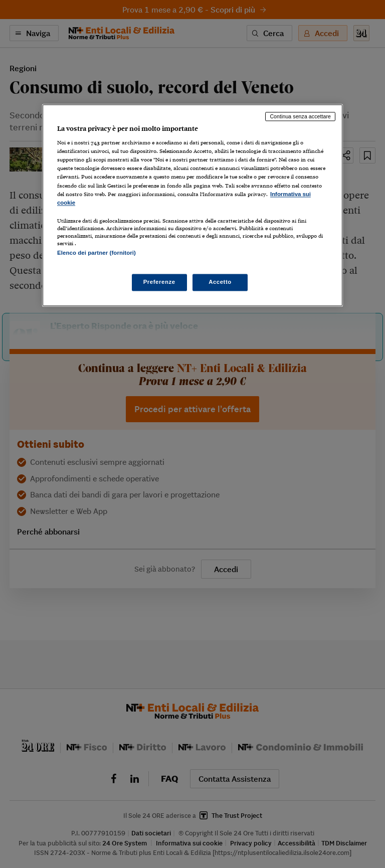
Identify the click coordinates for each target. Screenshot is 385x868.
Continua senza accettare (300, 116)
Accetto (220, 282)
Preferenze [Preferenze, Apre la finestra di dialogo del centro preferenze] (159, 282)
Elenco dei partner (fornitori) (97, 253)
